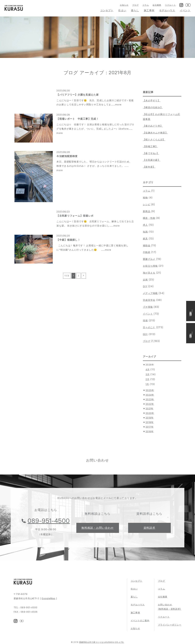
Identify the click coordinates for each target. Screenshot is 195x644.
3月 (148, 374)
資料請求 (149, 528)
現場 (145, 320)
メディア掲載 (150, 293)
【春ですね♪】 (151, 153)
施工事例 (149, 10)
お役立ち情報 (150, 266)
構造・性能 (149, 218)
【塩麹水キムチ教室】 (155, 133)
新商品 (147, 211)
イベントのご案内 (140, 620)
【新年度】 (149, 167)
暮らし (135, 10)
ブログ (136, 5)
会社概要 (157, 5)
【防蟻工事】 (150, 146)
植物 (145, 198)
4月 (148, 370)
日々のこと (149, 327)
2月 (148, 379)
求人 (145, 225)
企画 (145, 280)
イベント (185, 10)
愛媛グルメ (149, 259)
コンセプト (107, 10)
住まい (122, 10)
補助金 (147, 245)
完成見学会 (149, 300)
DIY (145, 286)
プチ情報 (148, 307)
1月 (147, 384)
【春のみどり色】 (153, 126)
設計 (145, 334)
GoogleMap (48, 598)
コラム (146, 5)
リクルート (170, 5)
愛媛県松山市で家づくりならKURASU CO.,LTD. (102, 642)
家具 (145, 239)
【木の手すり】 (152, 101)
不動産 (147, 252)
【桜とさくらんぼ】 (154, 140)
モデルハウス (167, 10)
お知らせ (124, 5)
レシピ (147, 204)
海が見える (149, 273)
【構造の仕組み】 (153, 107)
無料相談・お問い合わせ (97, 528)
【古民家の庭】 (152, 160)
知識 (145, 232)
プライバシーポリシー (170, 625)
